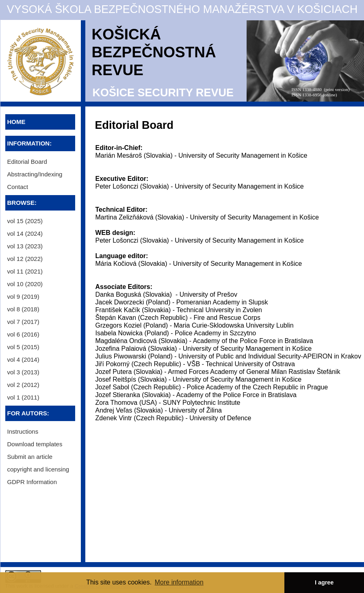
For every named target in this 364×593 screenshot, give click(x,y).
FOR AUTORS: (28, 413)
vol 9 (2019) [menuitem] (23, 296)
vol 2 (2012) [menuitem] (23, 385)
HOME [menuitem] (16, 122)
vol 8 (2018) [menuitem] (23, 309)
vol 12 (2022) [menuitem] (25, 259)
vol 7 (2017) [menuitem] (23, 322)
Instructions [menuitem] (23, 431)
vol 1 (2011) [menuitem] (23, 397)
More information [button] (179, 582)
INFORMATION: (30, 143)
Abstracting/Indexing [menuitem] (35, 174)
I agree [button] (324, 582)
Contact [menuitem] (18, 187)
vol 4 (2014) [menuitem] (23, 359)
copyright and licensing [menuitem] (38, 469)
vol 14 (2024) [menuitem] (25, 234)
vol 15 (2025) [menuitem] (25, 221)
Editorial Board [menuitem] (27, 162)
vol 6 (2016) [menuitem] (23, 334)
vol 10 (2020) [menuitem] (25, 284)
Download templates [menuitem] (35, 444)
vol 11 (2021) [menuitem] (25, 271)
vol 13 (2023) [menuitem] (25, 246)
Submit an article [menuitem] (30, 457)
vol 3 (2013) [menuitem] (23, 372)
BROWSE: (22, 203)
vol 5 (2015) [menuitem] (23, 347)
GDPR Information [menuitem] (32, 482)
